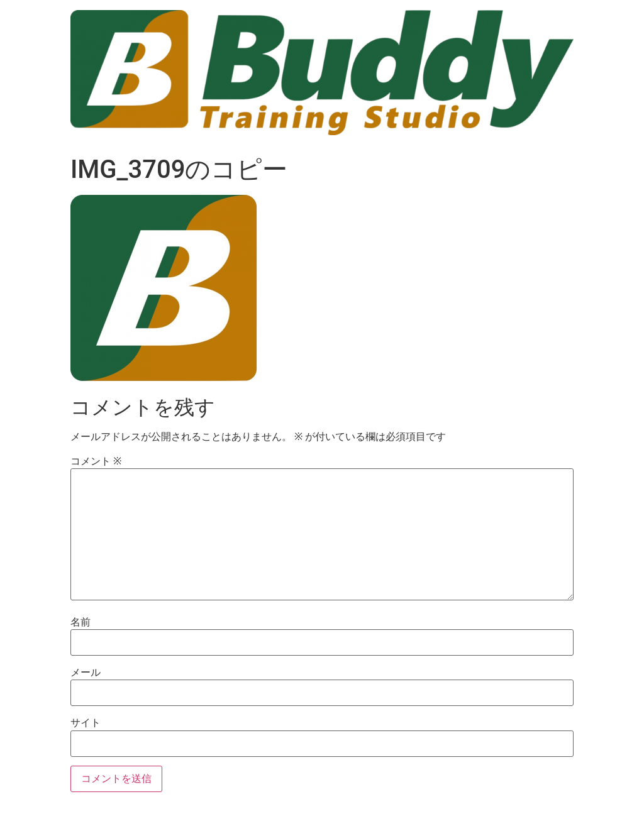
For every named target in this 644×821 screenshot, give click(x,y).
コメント (96, 461)
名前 (80, 622)
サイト (86, 723)
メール (86, 673)
